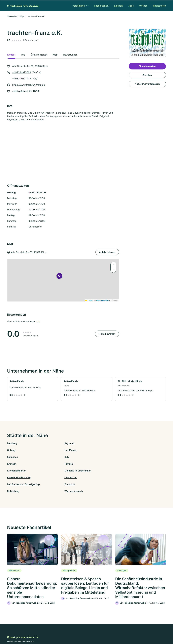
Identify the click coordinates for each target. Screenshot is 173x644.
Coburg (91, 443)
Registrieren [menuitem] (159, 6)
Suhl (49, 450)
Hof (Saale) (132, 443)
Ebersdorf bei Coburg (98, 457)
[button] (59, 276)
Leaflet (89, 300)
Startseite (12, 16)
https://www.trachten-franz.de (29, 85)
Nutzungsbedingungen (98, 632)
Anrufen (147, 75)
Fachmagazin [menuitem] (101, 6)
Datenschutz (63, 632)
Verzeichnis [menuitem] (79, 6)
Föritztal (131, 450)
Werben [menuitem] (143, 6)
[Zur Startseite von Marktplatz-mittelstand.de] (23, 6)
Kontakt (51, 632)
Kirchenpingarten (17, 457)
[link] (32, 389)
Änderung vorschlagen (147, 84)
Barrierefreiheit (78, 632)
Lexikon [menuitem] (118, 6)
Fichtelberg (93, 464)
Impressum (122, 632)
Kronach (91, 450)
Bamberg (12, 443)
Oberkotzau (133, 457)
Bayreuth (52, 443)
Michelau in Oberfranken (60, 457)
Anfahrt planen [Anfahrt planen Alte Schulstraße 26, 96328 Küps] (107, 252)
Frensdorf (52, 464)
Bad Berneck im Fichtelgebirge (24, 464)
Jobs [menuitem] (131, 6)
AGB (113, 632)
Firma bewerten (107, 334)
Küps (22, 16)
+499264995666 (22, 72)
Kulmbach (13, 450)
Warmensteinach (135, 464)
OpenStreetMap (103, 300)
